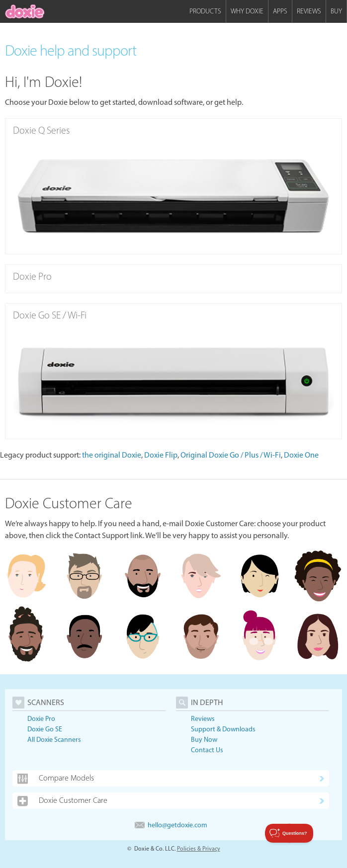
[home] (25, 11)
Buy (336, 11)
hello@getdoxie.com (171, 825)
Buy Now (204, 740)
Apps (280, 11)
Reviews (309, 11)
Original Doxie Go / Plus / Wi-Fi (231, 455)
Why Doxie (247, 11)
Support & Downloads (223, 729)
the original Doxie (112, 455)
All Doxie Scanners (54, 740)
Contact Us (207, 750)
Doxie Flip (161, 455)
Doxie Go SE (45, 729)
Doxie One (301, 455)
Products (205, 11)
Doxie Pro (41, 719)
